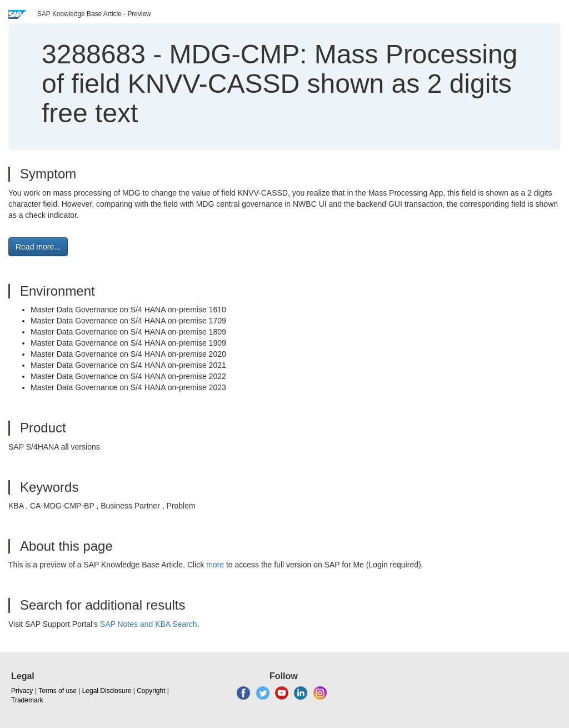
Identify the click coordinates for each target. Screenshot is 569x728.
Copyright (151, 691)
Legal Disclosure (107, 691)
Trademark (27, 700)
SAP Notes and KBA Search (149, 624)
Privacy (22, 691)
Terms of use (58, 691)
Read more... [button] (38, 247)
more (215, 565)
